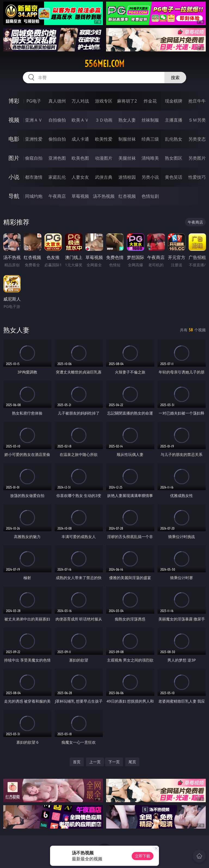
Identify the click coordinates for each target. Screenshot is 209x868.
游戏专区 (104, 101)
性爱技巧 (197, 177)
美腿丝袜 (127, 158)
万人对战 (80, 101)
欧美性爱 (104, 139)
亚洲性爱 (34, 139)
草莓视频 (80, 196)
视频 (14, 120)
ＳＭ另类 (197, 120)
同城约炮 (34, 196)
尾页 (132, 762)
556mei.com (104, 64)
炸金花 (150, 101)
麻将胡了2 (127, 101)
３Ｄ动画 (104, 120)
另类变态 (197, 139)
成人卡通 (80, 139)
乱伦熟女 (174, 139)
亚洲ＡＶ (34, 120)
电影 (14, 139)
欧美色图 (80, 158)
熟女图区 (174, 158)
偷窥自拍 (34, 158)
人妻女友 (80, 177)
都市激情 (34, 177)
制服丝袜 (127, 139)
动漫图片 (104, 158)
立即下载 (143, 856)
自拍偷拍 (57, 120)
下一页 (114, 762)
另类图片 (197, 158)
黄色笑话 (174, 177)
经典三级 (150, 139)
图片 (14, 158)
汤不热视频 (104, 196)
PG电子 (34, 101)
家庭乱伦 (57, 177)
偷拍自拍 (57, 139)
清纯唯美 (150, 158)
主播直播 (174, 120)
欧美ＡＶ (80, 120)
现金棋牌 (174, 101)
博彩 (14, 101)
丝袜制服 (150, 120)
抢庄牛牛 (197, 101)
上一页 (95, 762)
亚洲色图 (57, 158)
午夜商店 (57, 196)
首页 (77, 762)
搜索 (175, 78)
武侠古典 (104, 177)
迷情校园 (127, 177)
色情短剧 (150, 196)
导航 (14, 196)
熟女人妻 (127, 120)
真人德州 (57, 101)
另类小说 (150, 177)
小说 (14, 177)
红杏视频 (127, 196)
